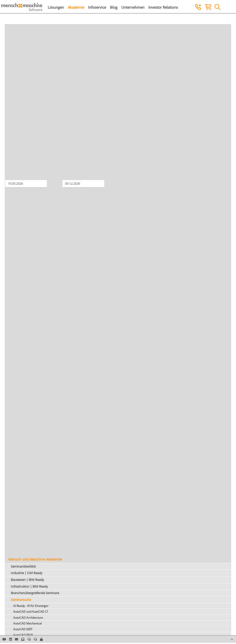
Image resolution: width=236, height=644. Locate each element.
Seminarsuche (21, 600)
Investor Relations (163, 7)
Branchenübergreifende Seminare (35, 593)
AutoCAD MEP (23, 629)
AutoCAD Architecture (28, 618)
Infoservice (97, 7)
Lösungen (56, 7)
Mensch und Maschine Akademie (35, 559)
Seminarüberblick (23, 566)
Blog (114, 7)
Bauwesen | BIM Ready (27, 580)
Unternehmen (133, 7)
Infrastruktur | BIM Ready (29, 586)
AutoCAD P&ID (23, 635)
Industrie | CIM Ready (27, 573)
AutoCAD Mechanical (27, 623)
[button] (41, 639)
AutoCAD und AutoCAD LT (31, 612)
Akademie (76, 7)
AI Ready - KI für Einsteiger (31, 606)
